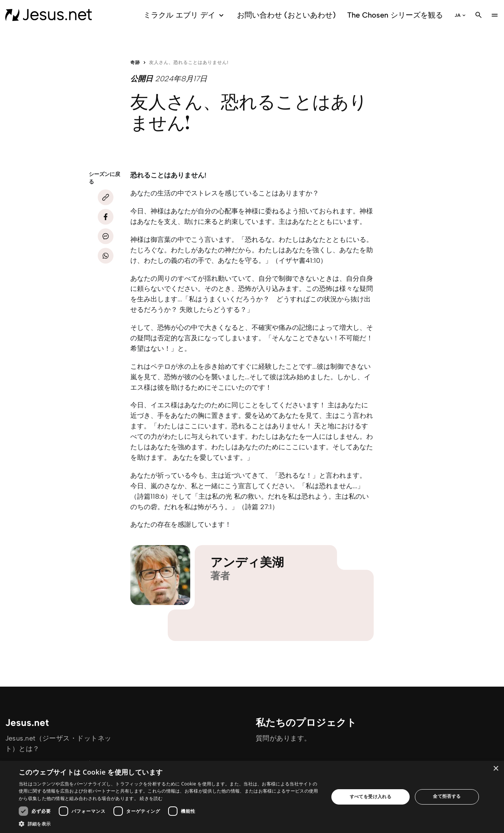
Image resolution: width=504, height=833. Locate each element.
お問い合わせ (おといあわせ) (286, 15)
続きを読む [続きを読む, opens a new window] (151, 798)
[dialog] (252, 797)
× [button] (496, 769)
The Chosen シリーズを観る (395, 15)
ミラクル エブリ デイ (185, 15)
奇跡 (135, 63)
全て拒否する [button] (447, 796)
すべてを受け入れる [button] (371, 796)
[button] (169, 824)
